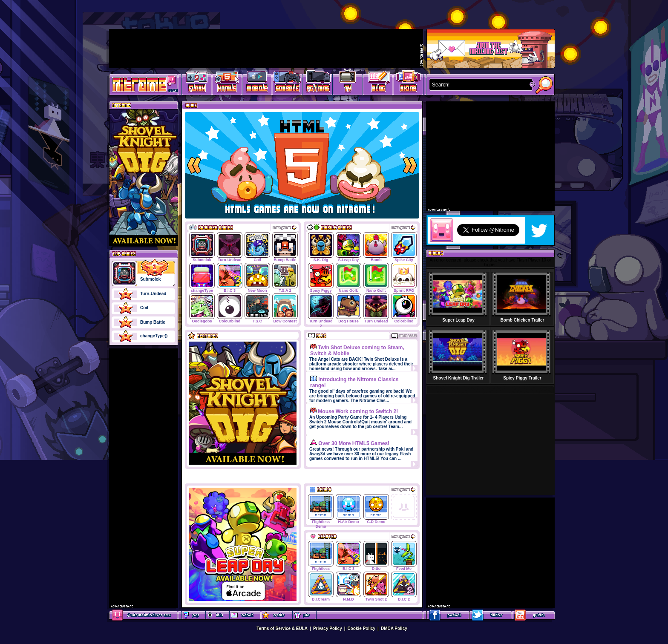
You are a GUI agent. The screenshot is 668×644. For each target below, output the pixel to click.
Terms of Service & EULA (282, 628)
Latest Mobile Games (257, 83)
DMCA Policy (394, 628)
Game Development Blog (378, 83)
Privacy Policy (328, 628)
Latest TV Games (348, 83)
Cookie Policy (362, 628)
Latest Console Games (287, 83)
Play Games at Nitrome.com (140, 84)
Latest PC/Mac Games (318, 83)
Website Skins (408, 83)
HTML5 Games (227, 83)
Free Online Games (197, 83)
